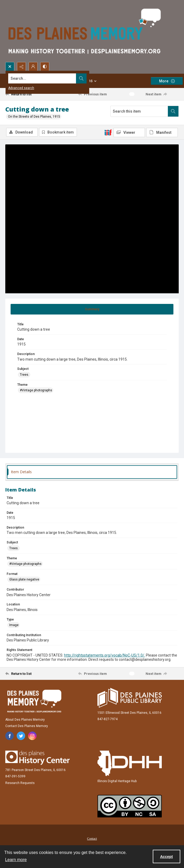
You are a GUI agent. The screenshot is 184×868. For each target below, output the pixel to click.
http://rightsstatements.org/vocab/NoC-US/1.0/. (105, 656)
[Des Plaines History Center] (37, 758)
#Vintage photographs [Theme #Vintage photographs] (36, 391)
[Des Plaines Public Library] (130, 698)
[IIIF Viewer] (129, 132)
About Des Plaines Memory (25, 720)
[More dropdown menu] (167, 81)
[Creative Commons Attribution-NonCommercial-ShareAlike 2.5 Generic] (130, 807)
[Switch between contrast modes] (45, 67)
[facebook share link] (10, 736)
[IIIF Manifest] (162, 132)
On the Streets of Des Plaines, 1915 (34, 117)
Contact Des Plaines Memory (27, 727)
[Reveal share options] (21, 67)
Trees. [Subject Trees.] (24, 375)
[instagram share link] (32, 736)
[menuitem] (92, 839)
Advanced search (21, 88)
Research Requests (20, 783)
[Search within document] (173, 111)
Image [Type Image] (14, 626)
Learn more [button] (16, 860)
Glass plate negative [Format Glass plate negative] (24, 580)
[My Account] (33, 67)
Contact (92, 839)
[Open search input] (10, 67)
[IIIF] (108, 132)
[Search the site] (74, 78)
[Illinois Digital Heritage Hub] (130, 764)
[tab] (92, 310)
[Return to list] (28, 94)
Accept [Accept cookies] (167, 857)
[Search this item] (139, 111)
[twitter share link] (21, 736)
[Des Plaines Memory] (34, 702)
